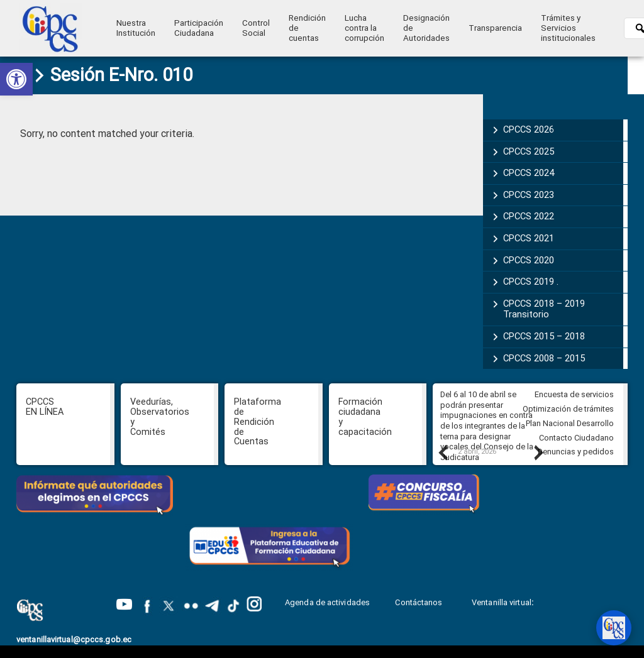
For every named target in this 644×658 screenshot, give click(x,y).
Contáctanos (419, 602)
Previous (442, 452)
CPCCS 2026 (529, 129)
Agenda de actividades (327, 602)
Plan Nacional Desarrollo (570, 423)
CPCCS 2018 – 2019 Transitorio (544, 309)
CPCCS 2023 (529, 195)
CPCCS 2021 (529, 238)
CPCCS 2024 (529, 173)
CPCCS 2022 (529, 216)
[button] (16, 79)
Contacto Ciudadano (576, 438)
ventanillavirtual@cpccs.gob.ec (74, 639)
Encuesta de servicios (574, 394)
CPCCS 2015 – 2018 (544, 336)
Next (538, 452)
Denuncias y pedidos (576, 452)
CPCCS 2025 (529, 151)
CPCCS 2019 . (531, 282)
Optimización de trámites (568, 409)
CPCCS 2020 (529, 260)
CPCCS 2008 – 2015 (544, 358)
